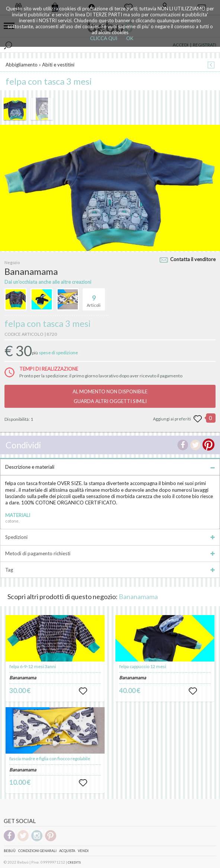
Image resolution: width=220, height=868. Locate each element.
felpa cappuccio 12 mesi (143, 667)
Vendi (83, 851)
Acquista (67, 851)
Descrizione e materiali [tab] (110, 467)
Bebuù (10, 851)
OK (130, 38)
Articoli (94, 298)
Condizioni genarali (37, 851)
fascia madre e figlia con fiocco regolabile (50, 759)
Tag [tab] (110, 570)
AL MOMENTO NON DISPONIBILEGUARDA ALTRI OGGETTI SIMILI (110, 396)
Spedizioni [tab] (110, 537)
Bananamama (138, 596)
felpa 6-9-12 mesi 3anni (33, 667)
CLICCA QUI (104, 38)
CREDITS (74, 862)
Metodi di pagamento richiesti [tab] (110, 553)
